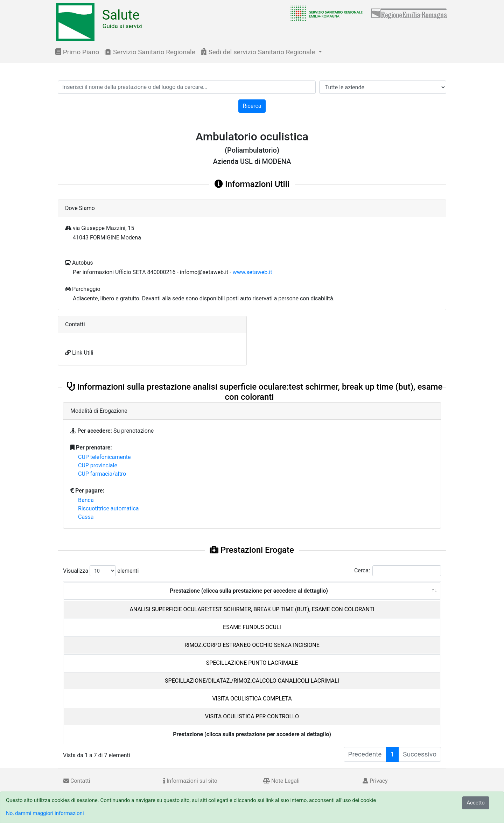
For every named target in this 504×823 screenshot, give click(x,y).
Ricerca (252, 106)
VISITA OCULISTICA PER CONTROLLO (252, 716)
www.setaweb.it (253, 272)
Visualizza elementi (101, 571)
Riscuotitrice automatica (108, 508)
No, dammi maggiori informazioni (45, 813)
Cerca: (398, 571)
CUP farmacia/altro (102, 474)
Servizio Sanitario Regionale (150, 52)
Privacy (375, 781)
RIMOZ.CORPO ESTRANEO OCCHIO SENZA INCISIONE (252, 645)
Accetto (476, 803)
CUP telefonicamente (104, 457)
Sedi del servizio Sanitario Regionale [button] (259, 52)
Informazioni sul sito (190, 781)
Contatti (77, 781)
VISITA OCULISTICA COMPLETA (252, 699)
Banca (86, 500)
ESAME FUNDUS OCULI (252, 627)
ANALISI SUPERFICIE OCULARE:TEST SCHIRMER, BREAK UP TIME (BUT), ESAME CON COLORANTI (252, 609)
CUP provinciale (98, 465)
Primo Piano (77, 52)
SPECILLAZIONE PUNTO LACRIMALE (252, 663)
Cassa (86, 517)
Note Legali (281, 781)
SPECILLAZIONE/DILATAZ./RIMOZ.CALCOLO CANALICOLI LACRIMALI (252, 681)
